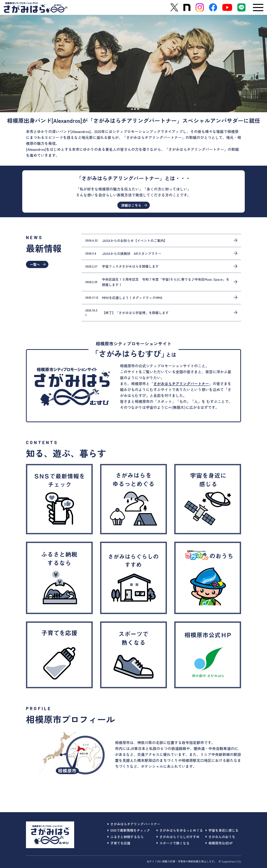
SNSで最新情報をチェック (129, 830)
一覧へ (38, 264)
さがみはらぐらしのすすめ (178, 837)
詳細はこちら (134, 205)
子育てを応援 (119, 843)
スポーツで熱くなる (173, 843)
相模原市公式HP (219, 843)
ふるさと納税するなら (126, 837)
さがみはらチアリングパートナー (181, 384)
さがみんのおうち (220, 837)
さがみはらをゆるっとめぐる (180, 830)
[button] (4, 64)
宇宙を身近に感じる (222, 830)
